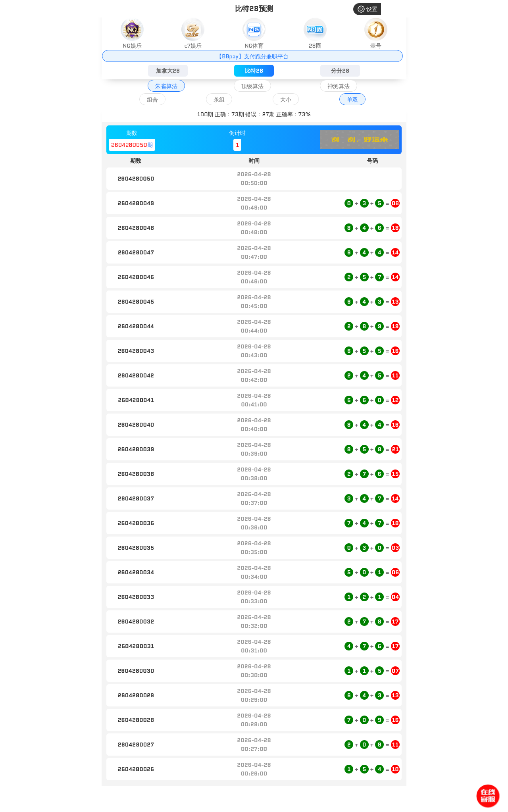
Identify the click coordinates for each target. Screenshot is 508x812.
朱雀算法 (166, 86)
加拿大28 (168, 71)
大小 (286, 100)
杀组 (219, 100)
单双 (352, 100)
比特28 (254, 71)
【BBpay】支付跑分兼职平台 (252, 56)
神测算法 (339, 86)
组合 (152, 100)
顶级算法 (252, 86)
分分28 (340, 71)
